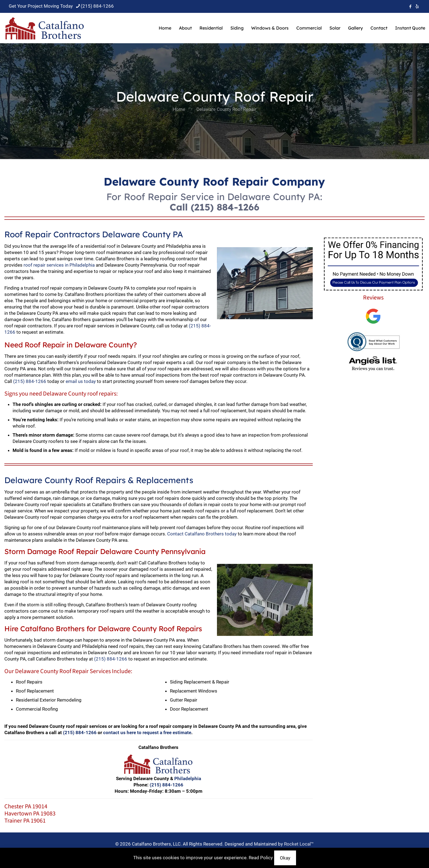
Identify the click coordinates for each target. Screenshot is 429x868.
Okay (285, 858)
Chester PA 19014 (26, 806)
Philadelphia (188, 778)
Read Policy (261, 858)
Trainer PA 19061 (25, 821)
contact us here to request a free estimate (147, 733)
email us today (81, 381)
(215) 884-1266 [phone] (97, 6)
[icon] (417, 7)
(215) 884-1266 (225, 207)
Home (179, 109)
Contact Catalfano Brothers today (202, 534)
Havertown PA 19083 (30, 814)
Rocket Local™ (299, 844)
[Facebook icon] (410, 7)
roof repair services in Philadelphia (59, 265)
